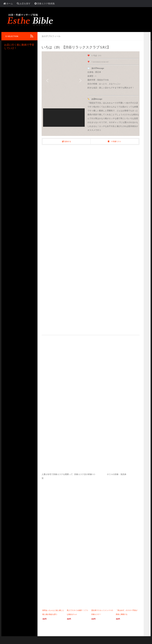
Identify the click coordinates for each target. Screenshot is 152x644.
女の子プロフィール (52, 36)
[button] (47, 80)
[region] (64, 90)
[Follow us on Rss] (32, 36)
